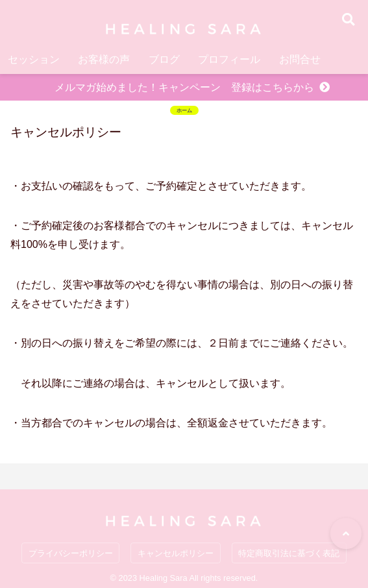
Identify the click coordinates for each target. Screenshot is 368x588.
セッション (34, 59)
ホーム (184, 110)
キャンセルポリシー (176, 553)
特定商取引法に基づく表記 (289, 553)
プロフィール (229, 59)
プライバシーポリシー (71, 553)
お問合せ (300, 59)
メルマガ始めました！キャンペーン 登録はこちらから (184, 87)
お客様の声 (104, 59)
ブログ (164, 59)
